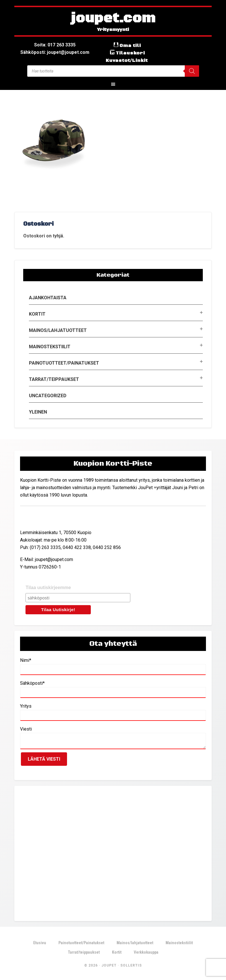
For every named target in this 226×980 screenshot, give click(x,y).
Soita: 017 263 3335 (55, 45)
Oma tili (130, 46)
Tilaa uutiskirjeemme (48, 588)
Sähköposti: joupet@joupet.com (55, 52)
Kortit (37, 314)
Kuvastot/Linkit (127, 60)
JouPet (109, 965)
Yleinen (38, 412)
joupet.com (113, 19)
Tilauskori (130, 53)
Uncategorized (48, 396)
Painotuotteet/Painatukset (64, 363)
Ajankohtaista (48, 298)
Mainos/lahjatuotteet (58, 330)
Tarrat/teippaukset (54, 379)
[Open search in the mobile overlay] (113, 71)
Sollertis (131, 965)
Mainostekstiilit (50, 347)
